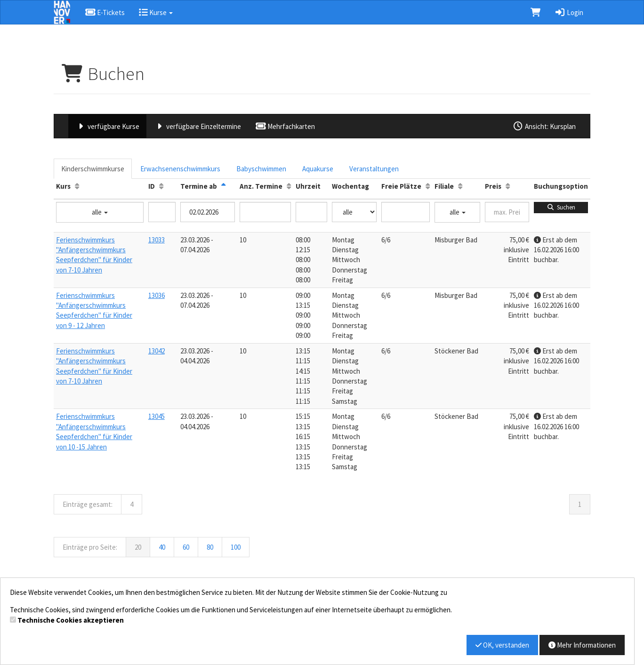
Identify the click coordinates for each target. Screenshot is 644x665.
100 (236, 547)
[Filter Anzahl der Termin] (265, 212)
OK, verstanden (502, 645)
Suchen (561, 207)
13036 (157, 295)
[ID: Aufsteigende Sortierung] (161, 186)
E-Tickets (105, 12)
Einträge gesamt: (88, 504)
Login (569, 12)
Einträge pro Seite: (90, 547)
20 (138, 547)
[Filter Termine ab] (208, 212)
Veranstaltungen (374, 169)
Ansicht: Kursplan (544, 126)
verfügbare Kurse (107, 126)
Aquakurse (318, 169)
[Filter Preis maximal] (507, 212)
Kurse (156, 12)
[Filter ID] (162, 212)
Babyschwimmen (261, 169)
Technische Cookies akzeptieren (71, 620)
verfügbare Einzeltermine (197, 126)
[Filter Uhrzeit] (311, 212)
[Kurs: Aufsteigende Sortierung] (77, 186)
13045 (157, 416)
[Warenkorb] (535, 12)
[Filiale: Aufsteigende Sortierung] (460, 186)
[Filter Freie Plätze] (406, 212)
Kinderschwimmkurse (93, 169)
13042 (157, 351)
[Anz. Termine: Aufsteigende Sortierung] (289, 186)
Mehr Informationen (582, 645)
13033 (157, 240)
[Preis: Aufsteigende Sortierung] (508, 186)
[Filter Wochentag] (354, 212)
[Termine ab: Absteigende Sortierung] (223, 186)
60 (186, 547)
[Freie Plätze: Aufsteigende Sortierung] (428, 186)
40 (162, 547)
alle (100, 212)
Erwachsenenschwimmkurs (180, 169)
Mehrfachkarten (285, 126)
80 (210, 547)
